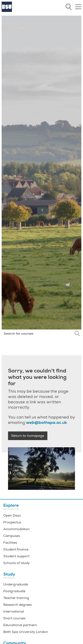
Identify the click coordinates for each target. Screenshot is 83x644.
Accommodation (16, 529)
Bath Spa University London (26, 632)
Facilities (10, 543)
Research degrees (18, 605)
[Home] (7, 11)
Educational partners (20, 625)
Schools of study (16, 563)
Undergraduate (16, 584)
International (14, 612)
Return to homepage (28, 436)
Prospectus (12, 522)
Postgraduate (14, 591)
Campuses (12, 536)
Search (77, 334)
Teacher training (16, 598)
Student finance (16, 549)
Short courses (14, 618)
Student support (16, 556)
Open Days (12, 516)
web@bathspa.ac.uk (46, 423)
